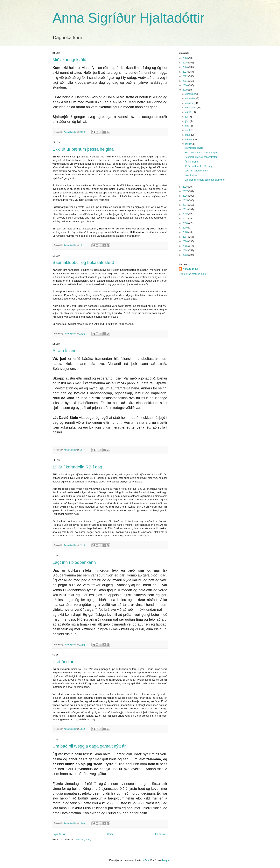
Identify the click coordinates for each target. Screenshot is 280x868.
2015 (185, 200)
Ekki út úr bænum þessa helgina (83, 149)
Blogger (166, 860)
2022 (185, 76)
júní (188, 121)
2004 (185, 250)
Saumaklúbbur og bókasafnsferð (83, 262)
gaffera (145, 860)
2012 (185, 214)
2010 (185, 223)
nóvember (191, 98)
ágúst (189, 112)
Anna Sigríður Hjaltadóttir (129, 18)
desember (191, 94)
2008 (185, 232)
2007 (185, 237)
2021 (185, 81)
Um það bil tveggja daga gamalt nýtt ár (89, 746)
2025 (185, 63)
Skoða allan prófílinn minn (192, 274)
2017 (185, 191)
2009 (185, 228)
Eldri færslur (160, 834)
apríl (188, 130)
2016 (185, 196)
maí (188, 126)
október (189, 103)
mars (188, 135)
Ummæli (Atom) (83, 840)
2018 (185, 187)
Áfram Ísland (65, 351)
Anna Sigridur (190, 269)
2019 (185, 90)
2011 (185, 219)
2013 (185, 209)
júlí (187, 117)
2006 (185, 241)
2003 (185, 255)
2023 (185, 72)
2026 (185, 58)
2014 (185, 205)
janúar (189, 144)
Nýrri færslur (60, 834)
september (191, 108)
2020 (185, 85)
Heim (110, 834)
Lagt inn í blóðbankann (74, 562)
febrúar (189, 140)
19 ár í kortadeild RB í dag (77, 467)
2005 (185, 246)
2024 (185, 67)
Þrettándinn (63, 662)
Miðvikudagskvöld (69, 60)
